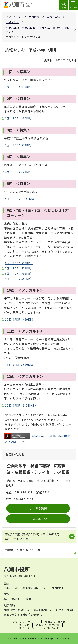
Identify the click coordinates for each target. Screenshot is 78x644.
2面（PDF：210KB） (19, 118)
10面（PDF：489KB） (20, 319)
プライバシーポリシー (25, 622)
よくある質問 (38, 508)
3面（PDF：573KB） (19, 145)
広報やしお (12, 22)
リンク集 (24, 625)
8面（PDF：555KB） (19, 273)
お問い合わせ (52, 628)
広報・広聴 (53, 17)
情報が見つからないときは (23, 550)
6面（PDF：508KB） (19, 263)
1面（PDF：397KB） (19, 87)
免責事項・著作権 (55, 622)
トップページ (14, 17)
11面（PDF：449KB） (20, 365)
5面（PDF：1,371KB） (20, 199)
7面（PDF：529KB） (19, 268)
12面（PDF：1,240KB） (21, 405)
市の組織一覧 (38, 519)
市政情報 (34, 17)
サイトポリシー (28, 628)
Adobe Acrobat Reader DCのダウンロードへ (38, 439)
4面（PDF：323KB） (19, 172)
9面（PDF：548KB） (19, 279)
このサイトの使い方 (48, 625)
